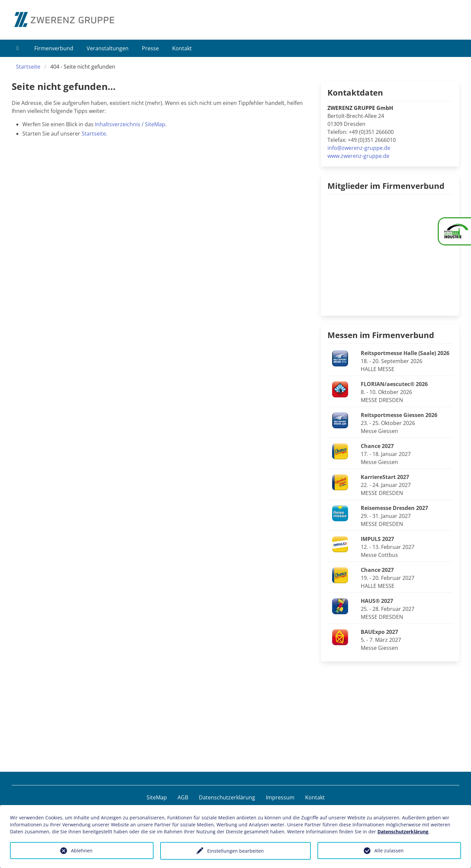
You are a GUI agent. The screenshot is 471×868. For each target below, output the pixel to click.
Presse (150, 48)
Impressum (280, 797)
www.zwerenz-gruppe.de (358, 156)
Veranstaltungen (108, 48)
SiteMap (157, 797)
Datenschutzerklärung (227, 797)
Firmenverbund (54, 48)
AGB (183, 797)
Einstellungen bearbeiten (235, 851)
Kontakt (182, 48)
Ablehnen (82, 851)
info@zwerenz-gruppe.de (359, 148)
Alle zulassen (389, 851)
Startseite (28, 67)
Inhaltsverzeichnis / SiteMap (130, 124)
